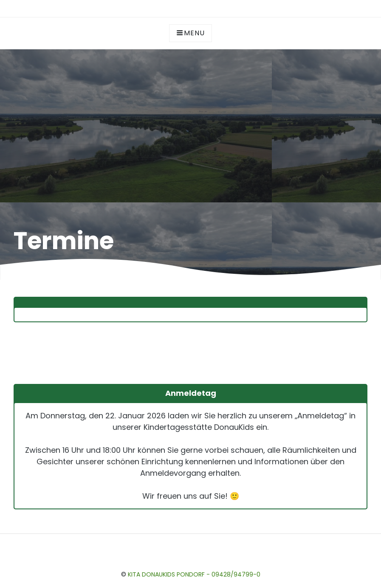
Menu (190, 33)
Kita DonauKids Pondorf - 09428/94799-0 (194, 574)
